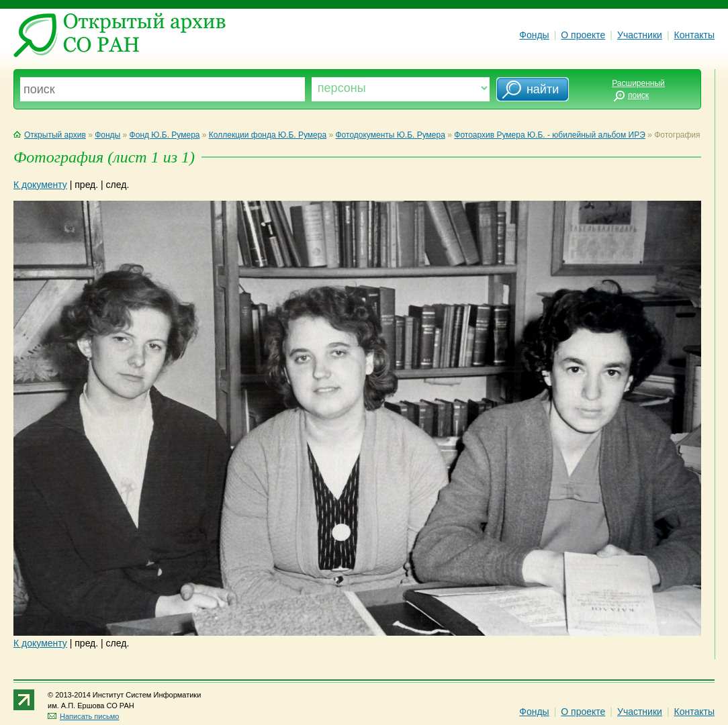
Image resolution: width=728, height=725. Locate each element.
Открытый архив (50, 135)
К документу (40, 185)
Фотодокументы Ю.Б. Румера (391, 135)
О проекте (583, 35)
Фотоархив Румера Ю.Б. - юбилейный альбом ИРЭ (550, 135)
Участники (640, 35)
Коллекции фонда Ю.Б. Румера (268, 135)
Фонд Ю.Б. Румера (165, 135)
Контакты (694, 35)
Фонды (534, 35)
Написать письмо (83, 716)
